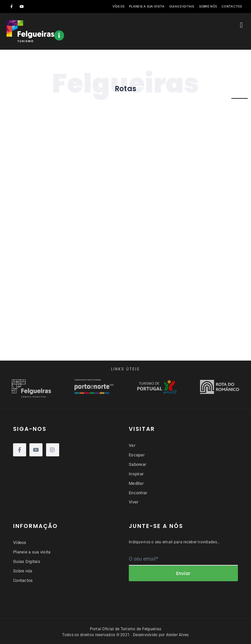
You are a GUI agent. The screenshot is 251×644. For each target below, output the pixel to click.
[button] (241, 25)
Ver (132, 445)
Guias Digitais (182, 6)
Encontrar (138, 491)
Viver (134, 501)
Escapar (137, 455)
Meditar (136, 482)
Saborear (137, 464)
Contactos (232, 6)
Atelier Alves (177, 633)
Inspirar (136, 473)
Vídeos (118, 6)
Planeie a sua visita (147, 6)
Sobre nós (208, 6)
